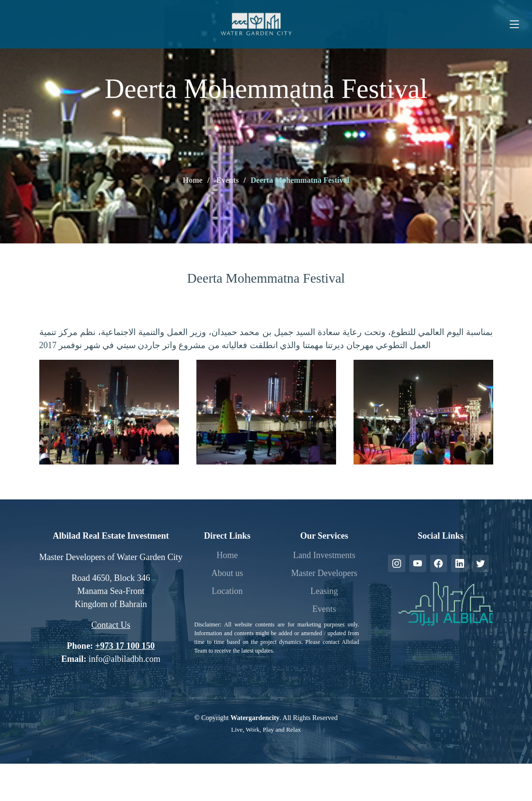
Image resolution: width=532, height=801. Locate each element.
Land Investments (324, 555)
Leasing (324, 591)
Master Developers (324, 573)
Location (227, 591)
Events (226, 180)
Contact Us (111, 625)
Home (193, 180)
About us (227, 573)
